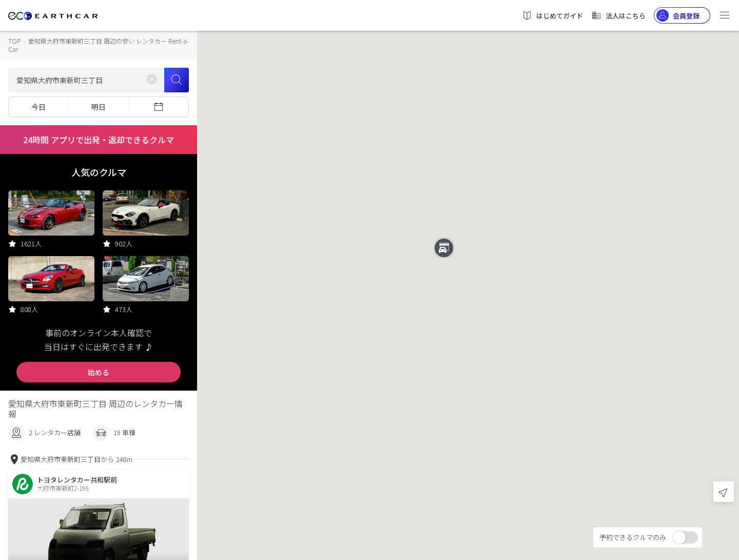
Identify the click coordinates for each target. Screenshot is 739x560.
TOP (14, 41)
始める (99, 372)
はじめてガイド (552, 15)
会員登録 (678, 15)
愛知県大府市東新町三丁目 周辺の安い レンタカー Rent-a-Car (99, 45)
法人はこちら (618, 15)
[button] (468, 271)
